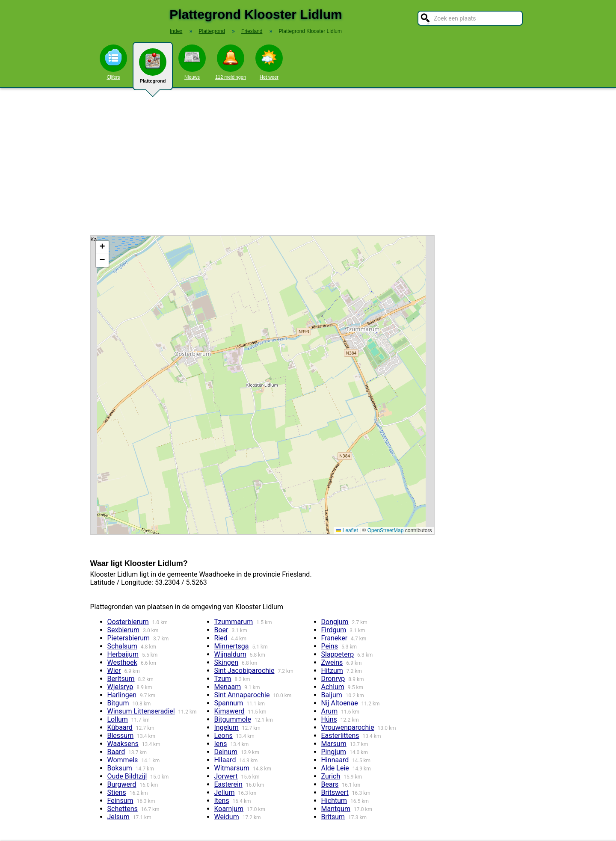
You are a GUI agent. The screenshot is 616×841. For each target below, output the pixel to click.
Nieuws (192, 62)
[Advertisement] (308, 162)
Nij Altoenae (340, 703)
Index (176, 31)
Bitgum (118, 703)
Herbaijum (123, 654)
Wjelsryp (120, 687)
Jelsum (118, 817)
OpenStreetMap (386, 530)
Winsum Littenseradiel (141, 711)
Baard (116, 752)
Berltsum (121, 679)
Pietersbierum (129, 638)
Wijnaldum (230, 654)
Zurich (331, 776)
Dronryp (333, 679)
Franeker (335, 638)
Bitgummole (233, 719)
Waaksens (123, 744)
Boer (221, 630)
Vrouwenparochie (348, 727)
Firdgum (334, 630)
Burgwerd (122, 784)
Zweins (332, 662)
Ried (221, 638)
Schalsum (122, 646)
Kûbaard (120, 727)
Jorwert (226, 776)
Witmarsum (232, 768)
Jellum (225, 792)
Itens (222, 801)
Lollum (118, 719)
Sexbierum (124, 630)
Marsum (334, 744)
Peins (330, 646)
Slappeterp (338, 654)
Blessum (121, 736)
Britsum (333, 817)
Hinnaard (335, 760)
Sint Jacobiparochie (244, 671)
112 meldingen (231, 62)
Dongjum (335, 622)
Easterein (228, 784)
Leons (224, 736)
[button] (102, 247)
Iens (221, 744)
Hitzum (332, 671)
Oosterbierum (128, 622)
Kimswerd (230, 711)
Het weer (269, 62)
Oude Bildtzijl (127, 776)
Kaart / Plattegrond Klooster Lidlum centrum (261, 385)
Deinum (226, 752)
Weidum (227, 817)
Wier (114, 671)
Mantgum (336, 809)
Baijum (332, 695)
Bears (330, 784)
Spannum (229, 703)
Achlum (333, 687)
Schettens (123, 809)
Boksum (120, 768)
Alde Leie (335, 768)
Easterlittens (340, 736)
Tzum (223, 679)
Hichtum (334, 801)
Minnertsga (232, 646)
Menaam (228, 687)
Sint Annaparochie (242, 695)
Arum (330, 711)
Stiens (117, 792)
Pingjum (334, 752)
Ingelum (227, 727)
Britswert (335, 792)
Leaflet (347, 530)
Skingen (227, 662)
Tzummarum (234, 622)
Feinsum (120, 801)
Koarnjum (229, 809)
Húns (329, 719)
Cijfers (113, 62)
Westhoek (122, 662)
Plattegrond (153, 69)
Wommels (123, 760)
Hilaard (225, 760)
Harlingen (122, 695)
